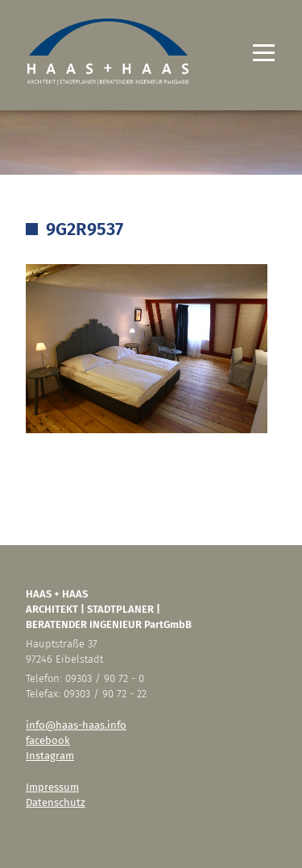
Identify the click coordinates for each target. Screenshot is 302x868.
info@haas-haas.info (76, 725)
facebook (48, 740)
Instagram (50, 756)
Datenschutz (56, 802)
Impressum (52, 787)
